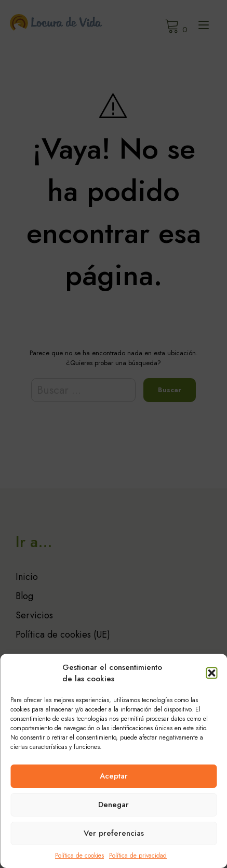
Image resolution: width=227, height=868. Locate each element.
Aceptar (114, 776)
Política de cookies (79, 856)
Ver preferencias (114, 833)
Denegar (113, 805)
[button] (211, 673)
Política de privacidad (138, 856)
